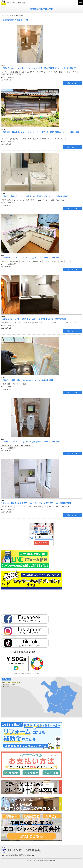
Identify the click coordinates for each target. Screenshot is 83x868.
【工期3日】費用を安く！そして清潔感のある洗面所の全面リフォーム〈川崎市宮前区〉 (35, 196)
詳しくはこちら (73, 83)
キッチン (5, 72)
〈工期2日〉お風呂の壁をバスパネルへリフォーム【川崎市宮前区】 (27, 380)
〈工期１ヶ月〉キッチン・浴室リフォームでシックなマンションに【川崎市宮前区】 (34, 319)
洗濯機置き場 (37, 261)
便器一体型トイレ (26, 445)
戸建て (44, 139)
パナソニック (65, 507)
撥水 (57, 200)
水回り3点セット (7, 323)
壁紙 (55, 72)
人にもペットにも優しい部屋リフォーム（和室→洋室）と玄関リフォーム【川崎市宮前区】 (36, 503)
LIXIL (3, 75)
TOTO (67, 261)
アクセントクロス (46, 72)
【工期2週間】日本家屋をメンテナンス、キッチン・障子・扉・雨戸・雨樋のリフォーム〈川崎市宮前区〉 (40, 134)
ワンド (50, 139)
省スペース (64, 200)
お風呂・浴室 (14, 72)
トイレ (22, 72)
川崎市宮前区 (11, 77)
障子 (38, 139)
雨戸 (30, 139)
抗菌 (52, 200)
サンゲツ (10, 75)
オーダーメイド (60, 139)
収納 (30, 507)
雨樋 (25, 139)
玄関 (45, 507)
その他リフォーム (33, 72)
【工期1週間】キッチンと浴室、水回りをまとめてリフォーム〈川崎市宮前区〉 (32, 258)
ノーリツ (18, 75)
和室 (60, 72)
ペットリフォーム (21, 507)
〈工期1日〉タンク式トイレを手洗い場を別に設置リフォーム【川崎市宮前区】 (32, 442)
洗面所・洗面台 (7, 200)
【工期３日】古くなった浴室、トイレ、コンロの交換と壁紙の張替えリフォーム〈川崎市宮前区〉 (39, 68)
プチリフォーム (19, 200)
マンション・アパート (71, 72)
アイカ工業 (22, 384)
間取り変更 (38, 507)
